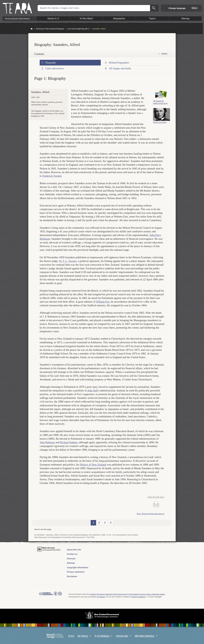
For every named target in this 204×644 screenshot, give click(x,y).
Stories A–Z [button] (53, 18)
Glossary (71, 559)
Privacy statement (76, 572)
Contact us (72, 554)
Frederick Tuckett (52, 176)
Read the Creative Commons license (50, 596)
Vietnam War (124, 636)
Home (32, 29)
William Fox (103, 302)
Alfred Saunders (160, 123)
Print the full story (156, 497)
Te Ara (71, 636)
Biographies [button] (119, 18)
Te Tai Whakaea (104, 636)
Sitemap (71, 563)
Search (154, 8)
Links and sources (55, 68)
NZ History (84, 636)
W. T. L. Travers (68, 261)
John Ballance (47, 442)
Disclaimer (72, 576)
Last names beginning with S (78, 29)
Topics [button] (152, 18)
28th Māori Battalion (146, 636)
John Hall (93, 390)
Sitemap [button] (185, 18)
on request (101, 597)
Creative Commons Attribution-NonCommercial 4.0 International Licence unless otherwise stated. (127, 594)
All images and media (120, 68)
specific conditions (139, 597)
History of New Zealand (93, 465)
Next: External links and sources (151, 514)
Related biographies (119, 63)
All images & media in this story (160, 102)
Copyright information (78, 568)
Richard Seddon (69, 442)
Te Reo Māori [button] (86, 18)
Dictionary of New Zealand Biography (50, 29)
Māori (195, 8)
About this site (74, 550)
